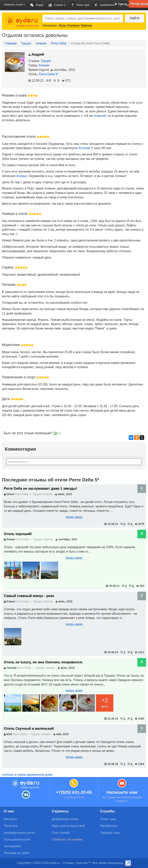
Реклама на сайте (17, 853)
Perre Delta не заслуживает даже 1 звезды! (40, 489)
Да (55, 433)
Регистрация (139, 4)
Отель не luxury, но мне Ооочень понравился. (43, 662)
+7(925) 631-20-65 (74, 792)
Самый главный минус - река (29, 596)
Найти (134, 18)
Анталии (84, 148)
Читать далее (74, 517)
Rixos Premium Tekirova (75, 25)
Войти (120, 4)
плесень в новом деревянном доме (27, 775)
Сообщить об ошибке (67, 839)
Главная (11, 43)
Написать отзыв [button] (14, 5)
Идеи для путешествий (68, 826)
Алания (41, 43)
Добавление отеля (65, 819)
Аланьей (100, 116)
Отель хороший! (18, 534)
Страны (56, 5)
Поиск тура (79, 5)
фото (105, 702)
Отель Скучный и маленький (29, 729)
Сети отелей (61, 833)
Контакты (11, 819)
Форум (36, 5)
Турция (26, 43)
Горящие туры (110, 833)
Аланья (21, 176)
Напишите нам (122, 792)
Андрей (36, 54)
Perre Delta (59, 43)
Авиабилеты (103, 5)
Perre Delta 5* (49, 74)
